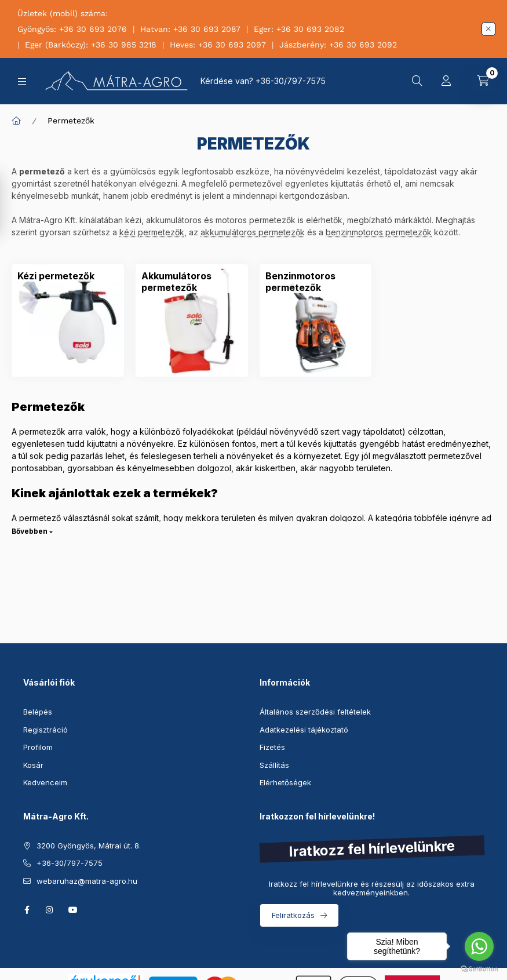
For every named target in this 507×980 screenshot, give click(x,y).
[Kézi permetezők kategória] (56, 276)
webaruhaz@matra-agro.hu (87, 881)
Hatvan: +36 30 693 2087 (190, 29)
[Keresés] (417, 81)
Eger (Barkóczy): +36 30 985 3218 (91, 45)
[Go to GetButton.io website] (479, 968)
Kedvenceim (45, 782)
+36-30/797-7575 (291, 81)
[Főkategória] (16, 121)
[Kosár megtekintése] (483, 81)
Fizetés (272, 747)
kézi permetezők (152, 232)
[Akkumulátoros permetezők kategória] (192, 282)
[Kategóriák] (22, 81)
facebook (27, 910)
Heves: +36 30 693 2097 (218, 45)
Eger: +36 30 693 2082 (299, 29)
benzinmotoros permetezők (379, 232)
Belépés (38, 712)
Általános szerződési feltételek (315, 712)
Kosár (33, 765)
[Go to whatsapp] (479, 946)
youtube (73, 910)
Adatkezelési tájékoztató (304, 730)
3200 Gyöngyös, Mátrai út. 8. (89, 846)
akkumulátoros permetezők (253, 232)
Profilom (38, 747)
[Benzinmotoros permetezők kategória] (316, 282)
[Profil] (446, 81)
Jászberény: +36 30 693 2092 (338, 45)
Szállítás (274, 765)
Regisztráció (45, 730)
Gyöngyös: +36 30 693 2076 (72, 29)
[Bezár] (488, 29)
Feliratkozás (293, 915)
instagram (50, 910)
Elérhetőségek (285, 782)
